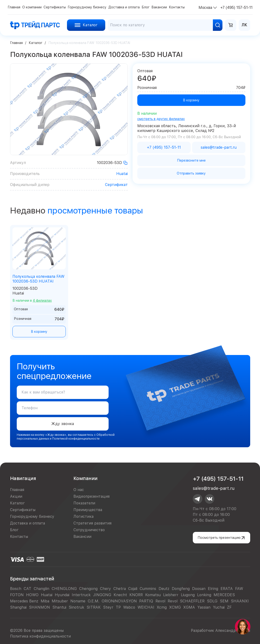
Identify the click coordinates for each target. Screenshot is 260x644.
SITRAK (94, 607)
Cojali (133, 589)
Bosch (16, 589)
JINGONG (102, 595)
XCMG (175, 607)
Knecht (120, 595)
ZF (229, 607)
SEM (224, 601)
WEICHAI (146, 607)
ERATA (227, 589)
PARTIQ (146, 601)
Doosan (199, 589)
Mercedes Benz (24, 601)
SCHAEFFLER (192, 601)
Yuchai (219, 607)
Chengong (88, 589)
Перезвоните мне (191, 160)
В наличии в (32, 300)
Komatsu (153, 595)
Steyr (108, 607)
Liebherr (171, 595)
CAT (28, 589)
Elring (213, 589)
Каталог (36, 43)
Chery (105, 589)
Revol (160, 601)
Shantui (59, 607)
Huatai (122, 174)
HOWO (32, 595)
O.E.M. (94, 601)
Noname (78, 601)
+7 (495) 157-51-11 (218, 479)
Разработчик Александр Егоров (221, 630)
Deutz (164, 589)
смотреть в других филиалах (161, 119)
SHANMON (39, 607)
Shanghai (18, 607)
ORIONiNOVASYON (119, 601)
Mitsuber (60, 601)
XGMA (189, 607)
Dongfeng (181, 589)
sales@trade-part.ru (214, 488)
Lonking (204, 595)
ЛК (244, 25)
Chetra (120, 589)
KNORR (136, 595)
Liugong (188, 595)
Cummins (148, 589)
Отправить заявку (191, 173)
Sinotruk (76, 607)
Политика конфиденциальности (40, 636)
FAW (239, 589)
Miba (45, 601)
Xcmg (162, 607)
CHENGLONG (64, 589)
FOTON (17, 595)
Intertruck (81, 595)
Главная (16, 43)
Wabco (129, 607)
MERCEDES (224, 595)
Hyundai (62, 595)
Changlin (41, 589)
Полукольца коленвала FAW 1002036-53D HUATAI (38, 279)
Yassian (204, 607)
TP (118, 607)
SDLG (212, 601)
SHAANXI (240, 601)
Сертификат (116, 185)
